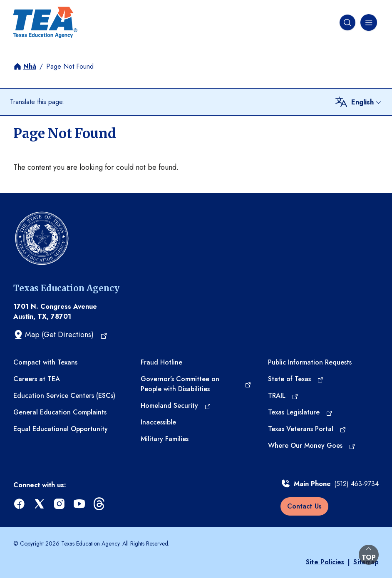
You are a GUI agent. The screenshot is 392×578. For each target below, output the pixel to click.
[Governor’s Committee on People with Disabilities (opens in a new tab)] (196, 384)
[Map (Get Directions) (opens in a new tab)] (61, 335)
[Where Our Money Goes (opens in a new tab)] (312, 446)
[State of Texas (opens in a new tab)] (296, 379)
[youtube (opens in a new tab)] (80, 504)
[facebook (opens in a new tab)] (20, 504)
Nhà (30, 66)
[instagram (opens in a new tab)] (60, 504)
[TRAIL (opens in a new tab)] (283, 396)
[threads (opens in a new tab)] (100, 504)
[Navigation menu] (368, 22)
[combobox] (367, 102)
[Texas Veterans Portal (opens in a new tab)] (307, 429)
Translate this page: (37, 102)
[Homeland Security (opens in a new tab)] (176, 406)
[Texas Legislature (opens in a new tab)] (300, 412)
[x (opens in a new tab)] (40, 504)
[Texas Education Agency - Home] (45, 22)
